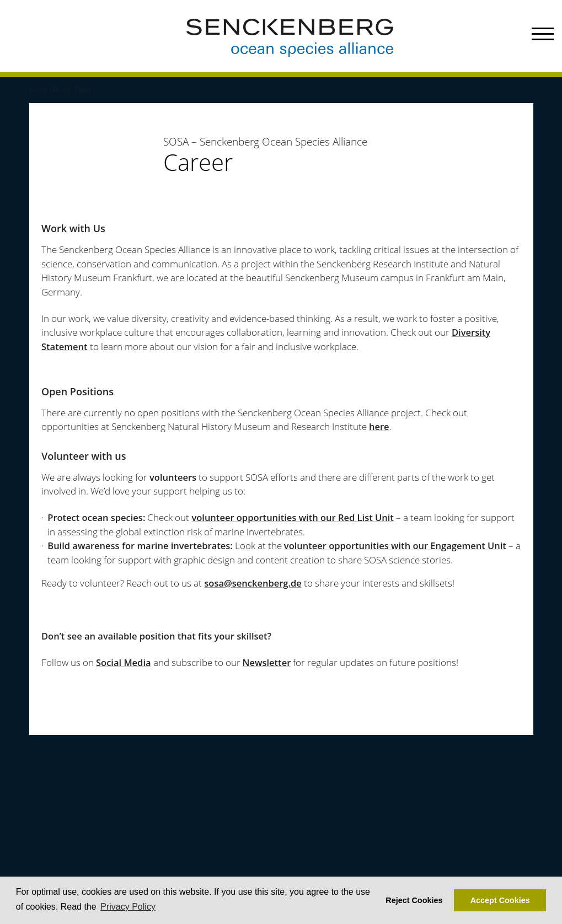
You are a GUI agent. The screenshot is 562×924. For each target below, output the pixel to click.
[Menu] (543, 36)
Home (39, 90)
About (61, 90)
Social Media (124, 662)
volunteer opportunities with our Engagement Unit (395, 546)
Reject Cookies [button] (414, 900)
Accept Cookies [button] (500, 900)
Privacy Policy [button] (128, 907)
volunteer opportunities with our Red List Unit (292, 517)
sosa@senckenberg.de (253, 583)
